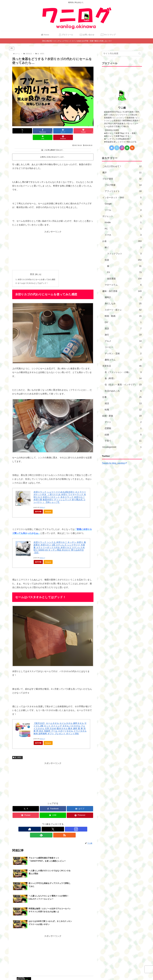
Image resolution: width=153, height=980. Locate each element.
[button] (140, 54)
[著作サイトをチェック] (42, 823)
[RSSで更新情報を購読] (64, 823)
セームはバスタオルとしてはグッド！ (34, 277)
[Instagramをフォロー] (53, 823)
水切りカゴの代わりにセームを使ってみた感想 (38, 273)
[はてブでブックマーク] (46, 131)
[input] (122, 54)
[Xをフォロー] (47, 823)
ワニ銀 (122, 108)
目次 (33, 268)
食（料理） (17, 751)
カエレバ (42, 501)
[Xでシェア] (19, 131)
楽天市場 (38, 506)
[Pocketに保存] (60, 131)
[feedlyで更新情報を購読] (58, 823)
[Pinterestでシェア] (87, 131)
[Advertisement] (53, 244)
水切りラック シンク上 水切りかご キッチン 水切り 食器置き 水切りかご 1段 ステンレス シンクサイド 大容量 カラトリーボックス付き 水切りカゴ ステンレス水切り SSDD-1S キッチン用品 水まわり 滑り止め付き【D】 (60, 541)
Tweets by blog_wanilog (114, 463)
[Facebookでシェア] (32, 131)
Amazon (48, 506)
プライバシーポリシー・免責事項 (76, 973)
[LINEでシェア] (73, 131)
